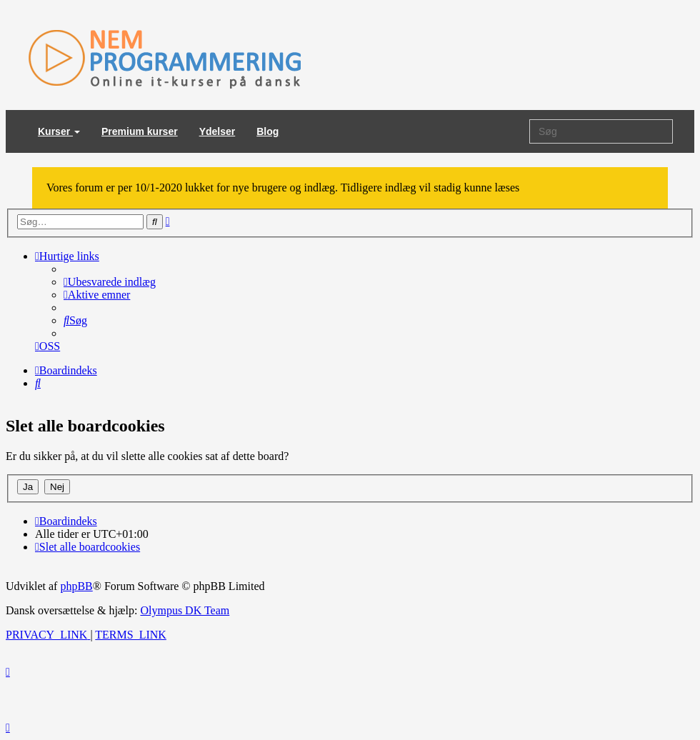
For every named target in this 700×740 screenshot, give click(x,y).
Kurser (59, 131)
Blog (267, 131)
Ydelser (217, 131)
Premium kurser (140, 131)
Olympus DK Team (185, 610)
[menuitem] (110, 282)
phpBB (76, 586)
